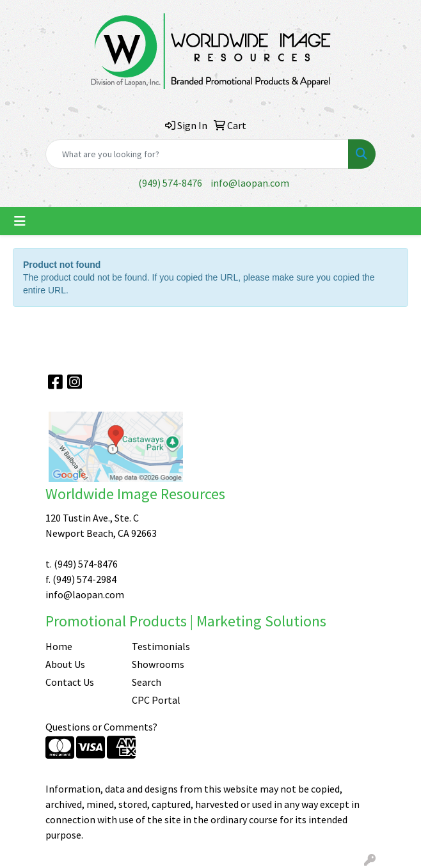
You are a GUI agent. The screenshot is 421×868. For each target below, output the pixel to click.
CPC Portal (156, 700)
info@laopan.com (250, 183)
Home (59, 646)
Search (147, 682)
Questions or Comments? (101, 727)
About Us (65, 664)
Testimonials (161, 646)
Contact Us (70, 682)
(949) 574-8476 (170, 183)
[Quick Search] (197, 154)
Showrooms (158, 664)
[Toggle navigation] (20, 221)
